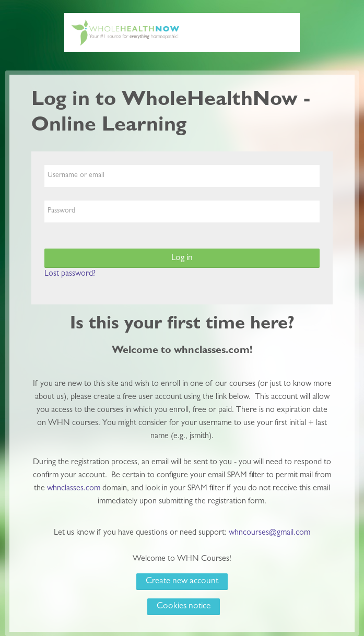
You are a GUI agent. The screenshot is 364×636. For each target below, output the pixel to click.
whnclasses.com (74, 489)
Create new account (182, 581)
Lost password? (70, 274)
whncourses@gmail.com (269, 533)
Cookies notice (184, 606)
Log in (182, 258)
